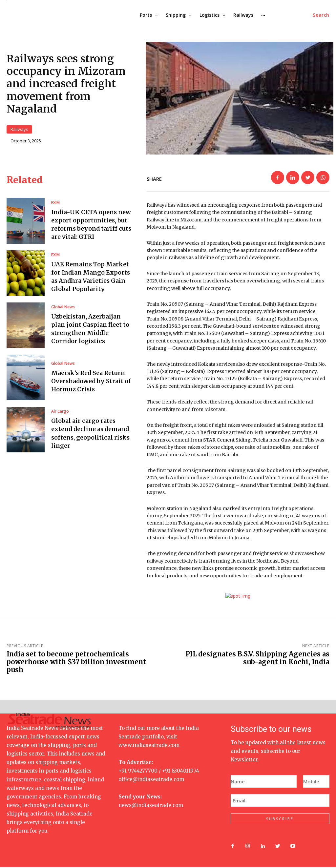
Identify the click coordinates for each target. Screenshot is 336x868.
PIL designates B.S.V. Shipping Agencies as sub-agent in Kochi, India (258, 659)
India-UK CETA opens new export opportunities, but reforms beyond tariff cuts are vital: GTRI (91, 226)
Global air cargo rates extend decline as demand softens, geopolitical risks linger (90, 434)
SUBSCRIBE (280, 820)
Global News (63, 308)
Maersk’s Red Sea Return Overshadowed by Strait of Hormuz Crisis (91, 382)
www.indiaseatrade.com (149, 746)
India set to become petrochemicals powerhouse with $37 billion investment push (76, 663)
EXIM (55, 204)
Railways (19, 130)
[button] (321, 15)
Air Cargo (60, 413)
